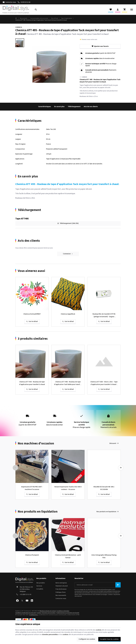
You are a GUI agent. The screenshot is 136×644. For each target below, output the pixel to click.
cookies (99, 630)
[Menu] (132, 10)
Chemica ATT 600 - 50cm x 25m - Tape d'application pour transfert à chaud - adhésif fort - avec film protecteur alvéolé (104, 383)
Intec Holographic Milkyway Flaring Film (104, 556)
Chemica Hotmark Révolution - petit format (68, 556)
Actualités (40, 589)
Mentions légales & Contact (48, 611)
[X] (22, 601)
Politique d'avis (61, 592)
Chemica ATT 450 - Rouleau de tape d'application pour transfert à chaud (32, 383)
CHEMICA (19, 27)
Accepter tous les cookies (109, 639)
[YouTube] (27, 601)
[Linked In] (32, 601)
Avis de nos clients (91, 107)
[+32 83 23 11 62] (24, 2)
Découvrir (113, 443)
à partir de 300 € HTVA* (100, 53)
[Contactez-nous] (9, 2)
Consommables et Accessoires (39, 18)
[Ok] (118, 585)
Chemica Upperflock (68, 314)
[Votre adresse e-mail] (98, 585)
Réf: (81, 77)
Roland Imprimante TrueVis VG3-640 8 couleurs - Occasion (68, 488)
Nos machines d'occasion (36, 443)
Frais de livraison (61, 589)
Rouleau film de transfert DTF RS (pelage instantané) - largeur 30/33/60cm (104, 315)
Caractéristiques (45, 107)
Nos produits (24, 18)
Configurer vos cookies (87, 639)
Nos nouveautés (61, 595)
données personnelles (50, 635)
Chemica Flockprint (32, 555)
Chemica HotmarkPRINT (32, 314)
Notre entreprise (61, 583)
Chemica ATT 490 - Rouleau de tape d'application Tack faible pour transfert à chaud (68, 383)
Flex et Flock (55, 18)
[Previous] (15, 468)
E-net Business (34, 615)
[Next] (121, 468)
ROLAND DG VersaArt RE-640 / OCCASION (104, 488)
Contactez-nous (61, 599)
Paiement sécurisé (62, 586)
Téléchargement (74, 107)
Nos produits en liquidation (38, 512)
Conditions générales (63, 611)
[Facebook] (17, 601)
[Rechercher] (36, 10)
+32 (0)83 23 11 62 (25, 594)
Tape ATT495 (22, 219)
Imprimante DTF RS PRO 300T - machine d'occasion (32, 488)
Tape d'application (66, 18)
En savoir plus (59, 107)
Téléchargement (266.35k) (68, 223)
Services (39, 586)
